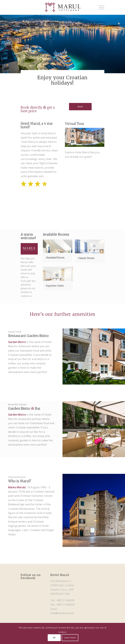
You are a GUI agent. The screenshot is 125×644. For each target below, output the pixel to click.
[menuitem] (100, 7)
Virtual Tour (75, 131)
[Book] (80, 107)
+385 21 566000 (65, 600)
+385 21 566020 (65, 605)
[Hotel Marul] (62, 7)
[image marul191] (42, 203)
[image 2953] (28, 203)
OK (54, 638)
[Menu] (100, 7)
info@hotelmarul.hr (62, 613)
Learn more (70, 638)
